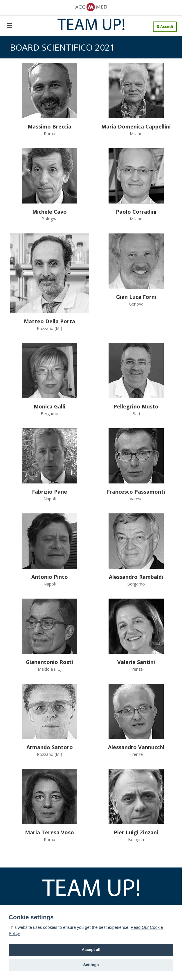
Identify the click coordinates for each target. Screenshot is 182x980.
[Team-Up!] (91, 26)
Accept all (91, 950)
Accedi (165, 26)
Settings (91, 965)
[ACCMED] (91, 9)
